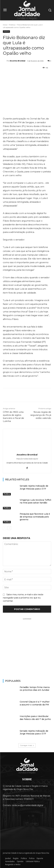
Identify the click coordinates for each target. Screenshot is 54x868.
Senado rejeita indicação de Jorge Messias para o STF (34, 487)
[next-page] (9, 528)
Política (12, 25)
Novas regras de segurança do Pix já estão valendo (41, 415)
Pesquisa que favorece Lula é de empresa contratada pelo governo (35, 517)
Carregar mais (27, 745)
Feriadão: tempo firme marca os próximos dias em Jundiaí (35, 689)
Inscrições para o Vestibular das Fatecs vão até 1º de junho (35, 718)
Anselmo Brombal (17, 61)
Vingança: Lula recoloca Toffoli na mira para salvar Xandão (35, 501)
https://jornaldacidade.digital (27, 459)
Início (5, 25)
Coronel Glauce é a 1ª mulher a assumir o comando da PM (35, 703)
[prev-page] (5, 528)
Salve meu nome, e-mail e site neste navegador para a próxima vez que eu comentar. (23, 598)
